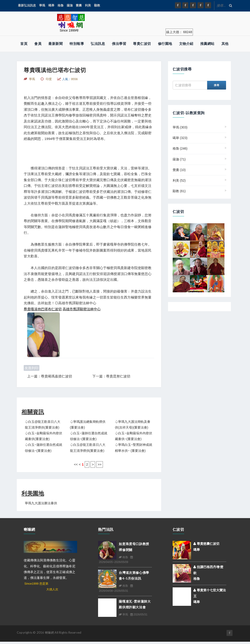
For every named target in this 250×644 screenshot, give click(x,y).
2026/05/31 (139, 615)
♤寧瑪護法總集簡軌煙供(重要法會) (88, 425)
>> (99, 464)
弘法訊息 (98, 44)
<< (76, 464)
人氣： (70, 79)
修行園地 (165, 44)
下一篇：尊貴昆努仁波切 (111, 376)
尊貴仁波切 (142, 44)
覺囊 (79, 5)
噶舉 (51, 5)
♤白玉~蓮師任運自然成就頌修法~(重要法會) (89, 436)
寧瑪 (42, 5)
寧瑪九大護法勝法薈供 (41, 503)
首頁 (24, 44)
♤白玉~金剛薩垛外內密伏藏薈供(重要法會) (44, 436)
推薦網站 (207, 44)
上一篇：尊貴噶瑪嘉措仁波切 (50, 376)
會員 (38, 44)
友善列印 (32, 368)
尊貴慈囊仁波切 (206, 544)
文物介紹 (186, 44)
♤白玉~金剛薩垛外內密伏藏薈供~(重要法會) (134, 436)
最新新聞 (55, 44)
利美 (88, 5)
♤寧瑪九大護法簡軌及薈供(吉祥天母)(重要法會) (133, 425)
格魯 (61, 5)
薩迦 (70, 5)
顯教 (97, 5)
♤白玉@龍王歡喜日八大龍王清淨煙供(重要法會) (43, 425)
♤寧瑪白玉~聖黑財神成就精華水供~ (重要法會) (134, 448)
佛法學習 (119, 44)
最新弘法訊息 (27, 5)
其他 (225, 44)
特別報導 (77, 44)
